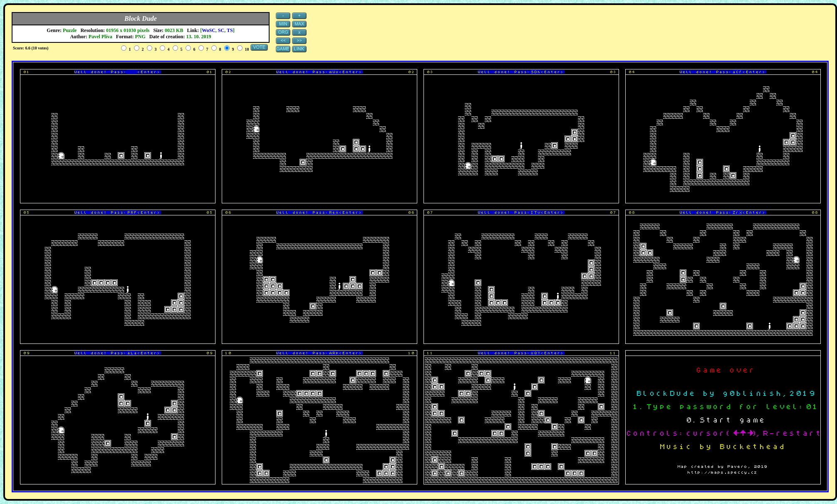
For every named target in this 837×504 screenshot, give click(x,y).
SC (221, 30)
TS (230, 30)
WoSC (209, 30)
